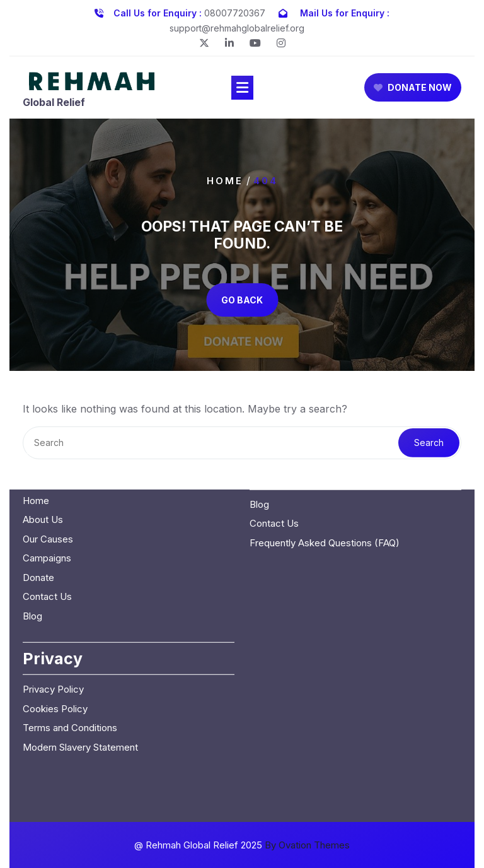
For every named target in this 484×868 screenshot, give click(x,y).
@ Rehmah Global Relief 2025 (242, 845)
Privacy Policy (53, 612)
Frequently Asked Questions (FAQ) (325, 465)
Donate (38, 499)
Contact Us (47, 519)
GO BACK (242, 300)
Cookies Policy (55, 630)
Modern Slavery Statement (80, 669)
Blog (32, 538)
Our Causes (48, 461)
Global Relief (54, 103)
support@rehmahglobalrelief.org (237, 27)
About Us (43, 442)
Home (225, 180)
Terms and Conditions (70, 650)
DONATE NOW (413, 89)
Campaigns (47, 480)
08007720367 (235, 12)
